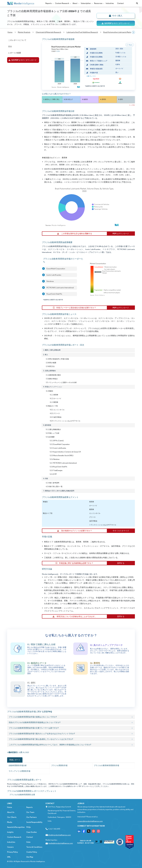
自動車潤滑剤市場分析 (18, 765)
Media (10, 822)
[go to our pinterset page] (94, 832)
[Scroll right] (133, 32)
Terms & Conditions (34, 847)
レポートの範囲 (15, 53)
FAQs (28, 827)
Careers (10, 847)
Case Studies (32, 832)
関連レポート (15, 760)
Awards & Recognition (16, 827)
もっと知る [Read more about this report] (132, 105)
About (75, 3)
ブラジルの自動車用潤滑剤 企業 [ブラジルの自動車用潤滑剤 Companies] (22, 795)
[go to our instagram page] (98, 832)
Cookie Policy (32, 852)
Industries (110, 3)
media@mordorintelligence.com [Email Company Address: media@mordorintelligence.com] (61, 843)
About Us (11, 812)
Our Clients (12, 817)
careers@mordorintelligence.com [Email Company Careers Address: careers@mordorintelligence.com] (90, 821)
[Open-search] (137, 3)
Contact (120, 3)
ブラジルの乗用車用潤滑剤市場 (106, 765)
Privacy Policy (12, 852)
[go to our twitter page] (89, 832)
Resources (98, 3)
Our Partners (31, 817)
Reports (49, 3)
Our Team (30, 812)
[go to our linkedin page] (79, 832)
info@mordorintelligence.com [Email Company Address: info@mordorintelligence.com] (59, 835)
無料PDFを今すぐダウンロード (116, 23)
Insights (10, 832)
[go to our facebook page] (84, 832)
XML (9, 857)
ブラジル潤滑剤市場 (59, 765)
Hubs (28, 842)
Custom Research (62, 3)
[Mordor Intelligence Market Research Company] (21, 3)
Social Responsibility (34, 822)
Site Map (30, 857)
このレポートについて (17, 40)
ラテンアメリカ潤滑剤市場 (19, 771)
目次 (10, 46)
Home (10, 807)
